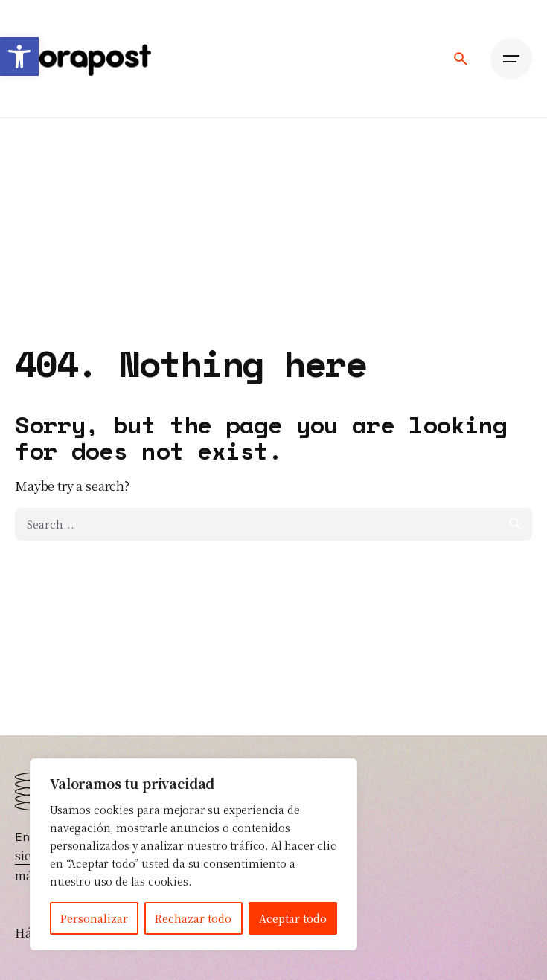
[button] (19, 57)
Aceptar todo (293, 918)
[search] (516, 524)
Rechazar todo (193, 918)
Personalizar (94, 918)
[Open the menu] (511, 59)
